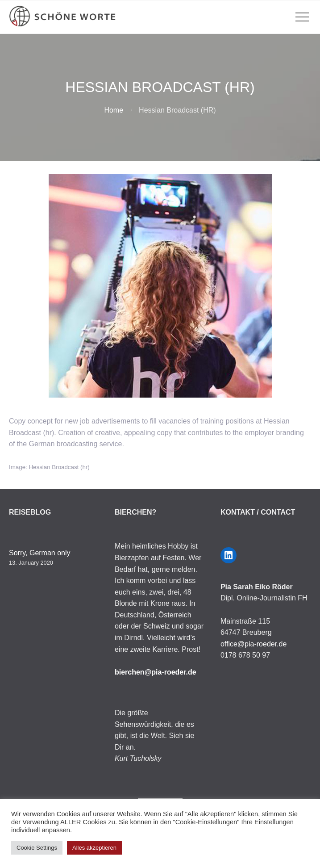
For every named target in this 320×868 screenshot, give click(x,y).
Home (114, 110)
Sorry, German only (40, 553)
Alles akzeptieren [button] (94, 848)
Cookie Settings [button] (37, 848)
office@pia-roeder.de (254, 644)
